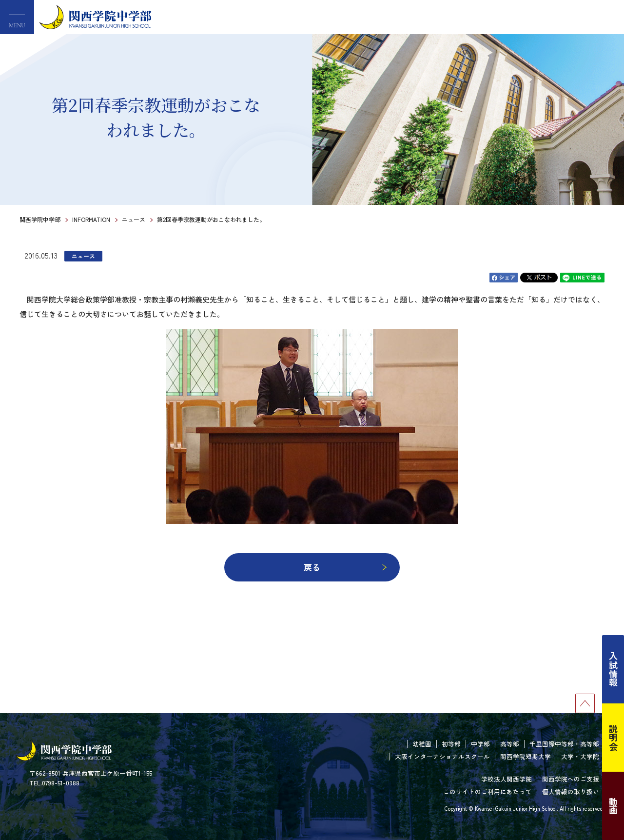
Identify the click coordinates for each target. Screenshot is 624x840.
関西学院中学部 (40, 219)
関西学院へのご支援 (571, 779)
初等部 (451, 744)
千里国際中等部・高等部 (564, 744)
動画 (613, 806)
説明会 (613, 738)
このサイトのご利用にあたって (487, 791)
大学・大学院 (580, 756)
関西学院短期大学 (526, 756)
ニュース (134, 219)
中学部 (480, 744)
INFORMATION (91, 219)
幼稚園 (422, 744)
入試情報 (613, 669)
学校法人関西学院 (507, 779)
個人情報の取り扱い (571, 791)
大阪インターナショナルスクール (442, 756)
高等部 (510, 744)
